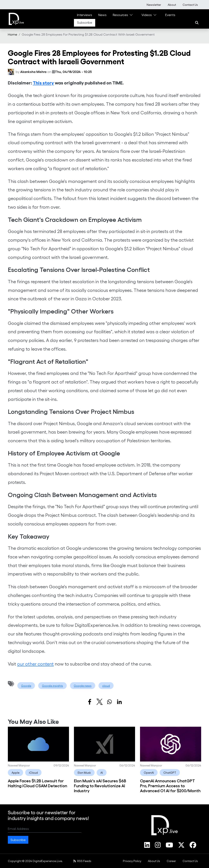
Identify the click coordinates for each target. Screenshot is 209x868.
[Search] (197, 23)
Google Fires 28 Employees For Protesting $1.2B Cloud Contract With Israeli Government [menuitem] (88, 34)
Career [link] (171, 861)
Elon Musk (84, 773)
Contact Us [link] (190, 5)
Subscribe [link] (85, 22)
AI (102, 773)
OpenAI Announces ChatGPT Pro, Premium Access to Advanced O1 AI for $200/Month (170, 785)
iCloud (33, 773)
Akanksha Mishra (33, 72)
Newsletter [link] (154, 5)
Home (12, 34)
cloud (106, 686)
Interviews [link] (85, 15)
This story (43, 82)
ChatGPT (170, 773)
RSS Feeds (82, 861)
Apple (15, 773)
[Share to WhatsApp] (109, 702)
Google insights (52, 686)
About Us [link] (154, 861)
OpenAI (149, 773)
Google (26, 686)
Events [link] (170, 15)
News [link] (102, 15)
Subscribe (18, 840)
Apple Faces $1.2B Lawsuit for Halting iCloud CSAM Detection (37, 783)
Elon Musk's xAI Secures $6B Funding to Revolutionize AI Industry (100, 785)
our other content (35, 664)
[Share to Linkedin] (119, 702)
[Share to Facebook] (90, 702)
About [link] (172, 5)
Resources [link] (120, 15)
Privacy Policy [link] (132, 861)
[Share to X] (100, 702)
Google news (83, 686)
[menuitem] (154, 5)
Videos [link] (147, 15)
